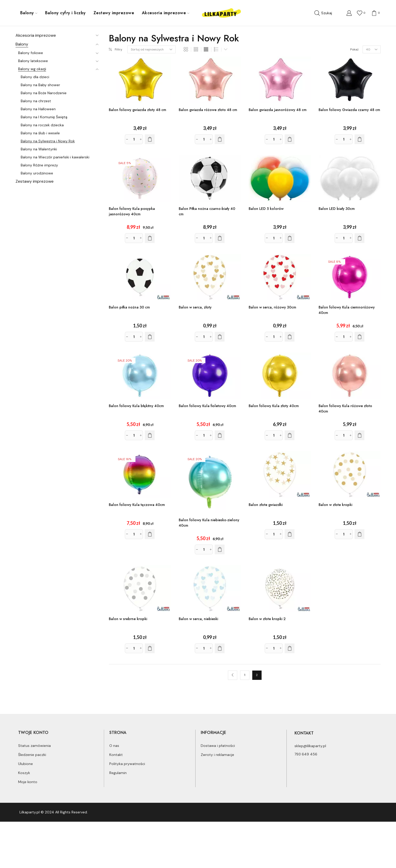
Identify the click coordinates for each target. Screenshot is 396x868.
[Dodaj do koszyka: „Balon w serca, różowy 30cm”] (290, 337)
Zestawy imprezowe (114, 13)
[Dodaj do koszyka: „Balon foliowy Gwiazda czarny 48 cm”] (359, 139)
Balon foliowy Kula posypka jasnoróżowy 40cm (132, 211)
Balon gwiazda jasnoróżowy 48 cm (278, 110)
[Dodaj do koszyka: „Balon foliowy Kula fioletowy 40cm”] (220, 435)
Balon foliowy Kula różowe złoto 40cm (345, 409)
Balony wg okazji (32, 69)
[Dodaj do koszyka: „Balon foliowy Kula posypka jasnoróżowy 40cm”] (150, 238)
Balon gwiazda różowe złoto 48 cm (208, 110)
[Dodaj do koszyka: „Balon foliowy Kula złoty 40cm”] (290, 435)
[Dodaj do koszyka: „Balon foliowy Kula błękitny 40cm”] (150, 435)
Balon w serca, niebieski (198, 619)
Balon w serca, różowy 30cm (272, 307)
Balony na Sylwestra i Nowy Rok (48, 141)
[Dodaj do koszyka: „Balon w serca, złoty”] (220, 337)
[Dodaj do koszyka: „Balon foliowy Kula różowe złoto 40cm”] (359, 435)
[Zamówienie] (152, 49)
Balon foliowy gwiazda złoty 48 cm (138, 110)
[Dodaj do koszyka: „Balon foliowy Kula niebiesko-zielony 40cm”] (220, 549)
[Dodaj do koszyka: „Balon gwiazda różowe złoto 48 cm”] (220, 139)
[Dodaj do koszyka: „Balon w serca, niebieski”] (220, 648)
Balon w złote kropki (335, 505)
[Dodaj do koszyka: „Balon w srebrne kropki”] (150, 648)
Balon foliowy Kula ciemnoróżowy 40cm (347, 310)
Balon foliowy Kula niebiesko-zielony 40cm (209, 523)
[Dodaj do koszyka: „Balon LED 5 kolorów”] (290, 238)
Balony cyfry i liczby (65, 13)
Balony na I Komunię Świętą (44, 117)
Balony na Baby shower (40, 85)
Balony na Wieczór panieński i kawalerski (55, 157)
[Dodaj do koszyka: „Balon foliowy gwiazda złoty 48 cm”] (150, 139)
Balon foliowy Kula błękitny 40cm (136, 406)
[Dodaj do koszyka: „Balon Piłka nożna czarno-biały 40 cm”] (220, 238)
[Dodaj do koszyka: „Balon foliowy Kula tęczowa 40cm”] (150, 534)
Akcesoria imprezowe (166, 13)
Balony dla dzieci (35, 77)
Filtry (116, 49)
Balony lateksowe (33, 61)
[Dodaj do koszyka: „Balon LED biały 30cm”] (359, 238)
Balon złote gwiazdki (266, 505)
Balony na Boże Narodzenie (44, 93)
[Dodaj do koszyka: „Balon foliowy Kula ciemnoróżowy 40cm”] (359, 337)
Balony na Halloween (38, 109)
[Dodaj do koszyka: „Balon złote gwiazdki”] (290, 534)
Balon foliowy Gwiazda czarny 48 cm (349, 110)
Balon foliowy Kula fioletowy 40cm (207, 406)
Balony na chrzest (36, 101)
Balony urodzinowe (37, 173)
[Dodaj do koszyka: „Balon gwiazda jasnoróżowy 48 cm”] (290, 139)
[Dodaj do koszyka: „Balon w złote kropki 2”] (290, 648)
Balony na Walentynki (39, 149)
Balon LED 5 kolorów (266, 209)
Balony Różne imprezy (39, 165)
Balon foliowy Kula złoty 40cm (274, 406)
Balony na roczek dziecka (42, 125)
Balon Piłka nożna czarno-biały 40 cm (207, 211)
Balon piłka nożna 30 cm (129, 307)
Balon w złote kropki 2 (267, 619)
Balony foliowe (31, 53)
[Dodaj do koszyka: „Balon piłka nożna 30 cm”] (150, 337)
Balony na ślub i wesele (40, 133)
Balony (29, 13)
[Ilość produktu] (134, 139)
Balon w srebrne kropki (128, 619)
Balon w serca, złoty (195, 307)
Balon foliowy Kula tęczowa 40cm (137, 505)
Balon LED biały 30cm (337, 209)
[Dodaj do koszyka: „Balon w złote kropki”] (359, 534)
